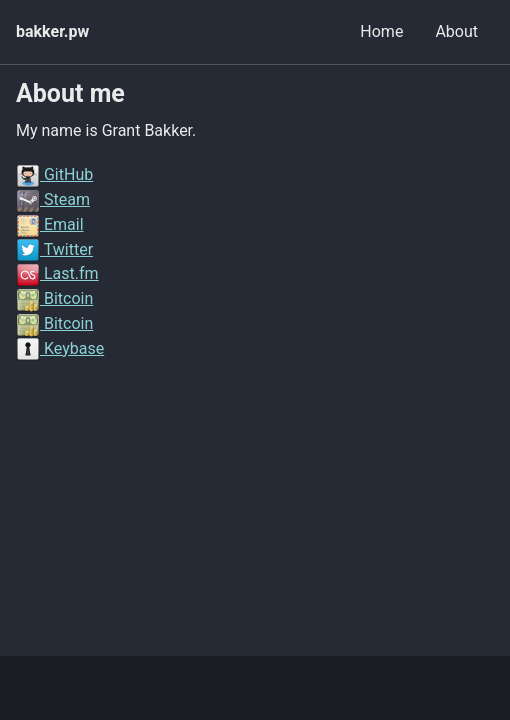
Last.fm (57, 273)
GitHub (54, 174)
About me (70, 93)
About (456, 31)
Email (50, 224)
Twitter (54, 249)
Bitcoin (54, 298)
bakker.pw (52, 31)
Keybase (60, 348)
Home (381, 31)
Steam (53, 199)
